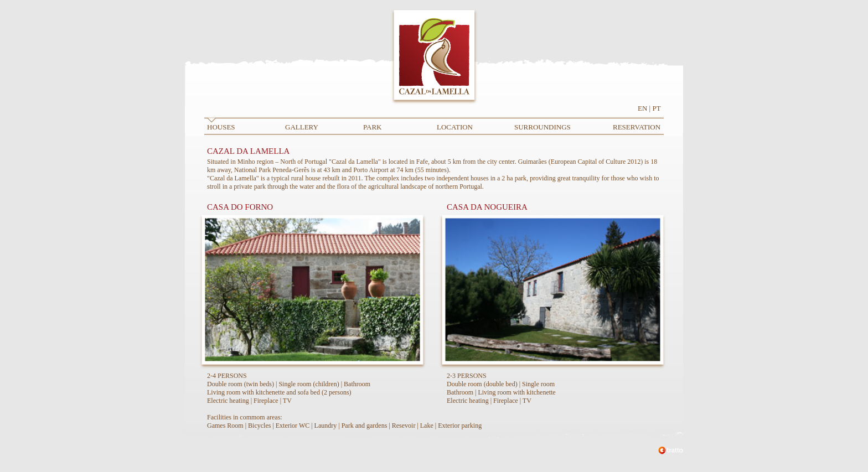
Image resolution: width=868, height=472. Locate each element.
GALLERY (302, 127)
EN (642, 108)
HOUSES (221, 127)
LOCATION (455, 127)
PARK (372, 127)
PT (656, 108)
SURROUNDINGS (542, 127)
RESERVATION (637, 127)
